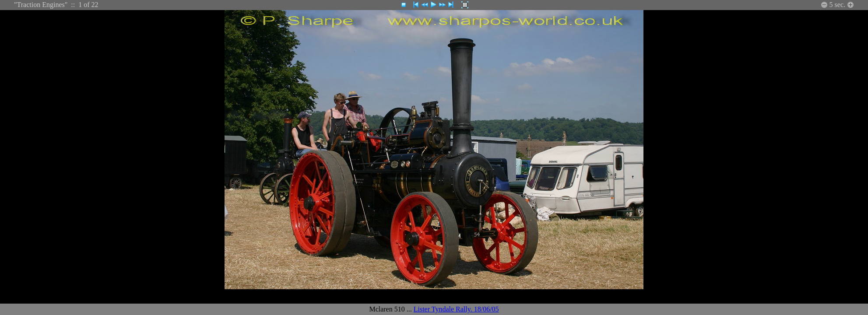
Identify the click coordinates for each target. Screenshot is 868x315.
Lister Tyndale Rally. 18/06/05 (456, 309)
